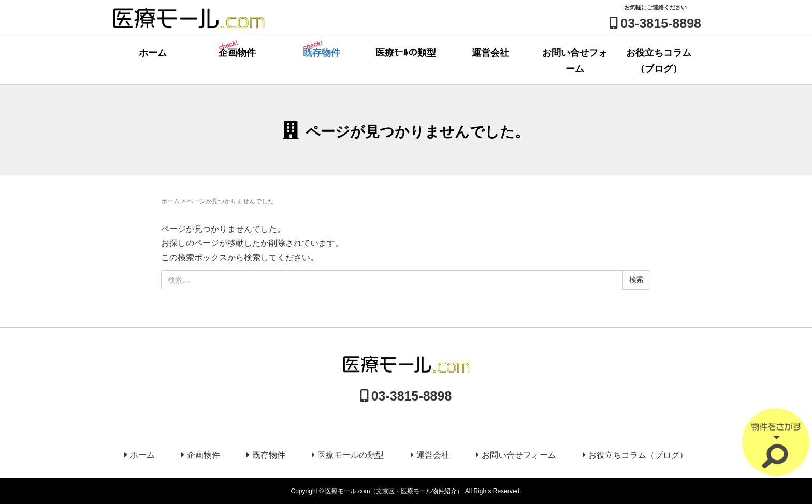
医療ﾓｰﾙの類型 (406, 53)
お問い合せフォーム (575, 61)
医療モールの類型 (351, 455)
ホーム (153, 53)
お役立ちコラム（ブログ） (659, 61)
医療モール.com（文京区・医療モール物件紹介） (394, 491)
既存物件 (321, 48)
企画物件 (237, 48)
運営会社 (490, 53)
